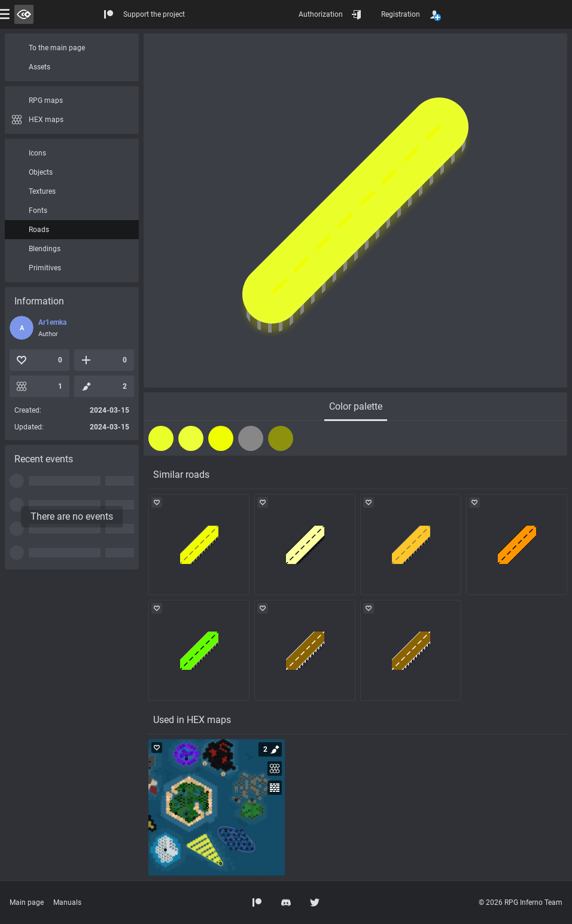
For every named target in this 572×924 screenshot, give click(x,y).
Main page (27, 902)
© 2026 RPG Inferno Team (521, 902)
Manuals (67, 902)
